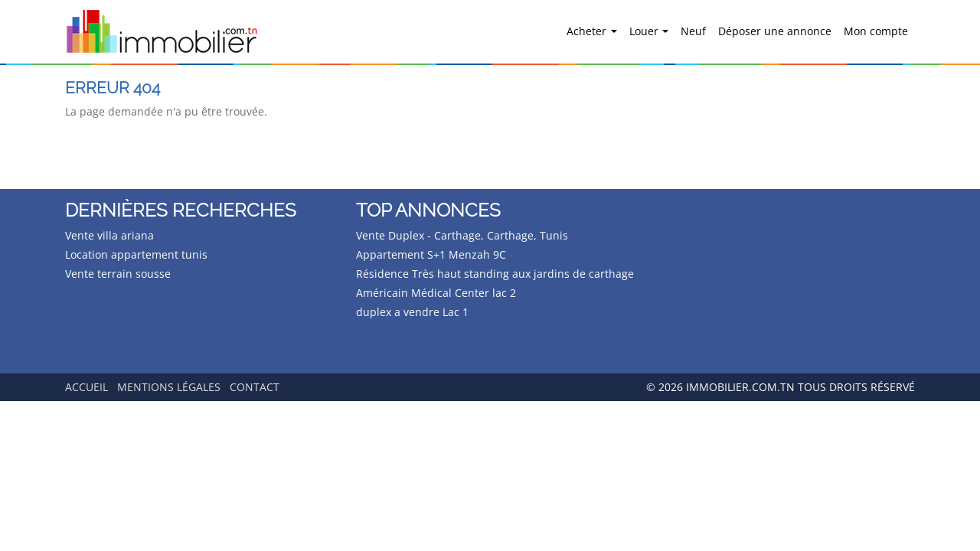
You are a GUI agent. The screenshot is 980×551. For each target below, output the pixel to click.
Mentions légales (169, 387)
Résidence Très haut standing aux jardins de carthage (495, 274)
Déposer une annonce (775, 31)
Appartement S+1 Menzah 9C (431, 254)
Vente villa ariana (109, 235)
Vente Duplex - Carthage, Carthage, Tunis (462, 235)
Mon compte (876, 31)
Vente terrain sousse (118, 274)
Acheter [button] (588, 31)
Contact (255, 387)
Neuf (693, 31)
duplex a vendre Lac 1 (412, 312)
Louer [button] (645, 31)
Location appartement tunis (136, 254)
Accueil (87, 387)
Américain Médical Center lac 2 (436, 293)
